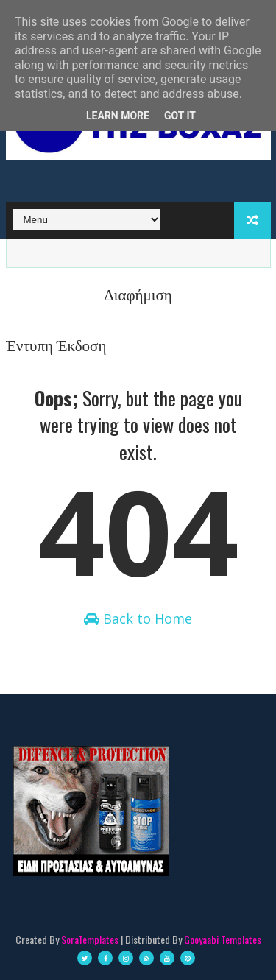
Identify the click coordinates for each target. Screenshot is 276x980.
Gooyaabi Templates (223, 939)
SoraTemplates (90, 939)
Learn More (118, 116)
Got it (180, 116)
